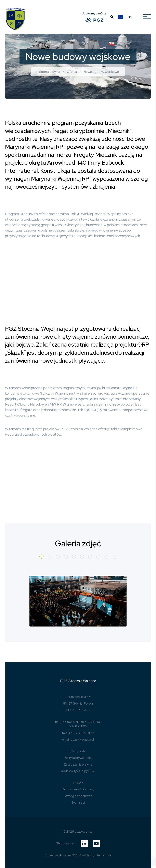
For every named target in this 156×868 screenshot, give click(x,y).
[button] (41, 557)
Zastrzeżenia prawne (78, 765)
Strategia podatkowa (78, 796)
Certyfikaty (78, 751)
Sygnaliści (78, 803)
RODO (78, 783)
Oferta (72, 72)
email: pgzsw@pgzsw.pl (78, 740)
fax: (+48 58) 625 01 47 (78, 733)
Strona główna (50, 72)
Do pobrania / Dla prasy (78, 789)
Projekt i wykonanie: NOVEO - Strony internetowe (78, 855)
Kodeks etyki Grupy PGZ (78, 771)
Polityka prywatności (78, 758)
